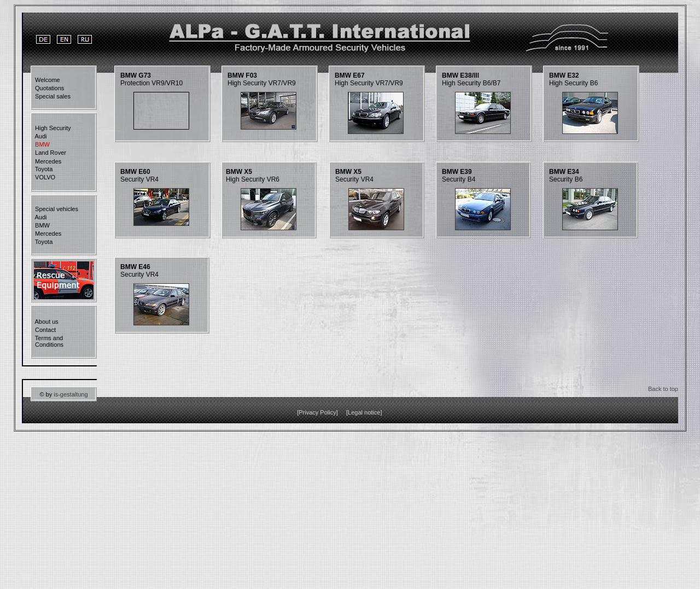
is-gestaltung (71, 394)
